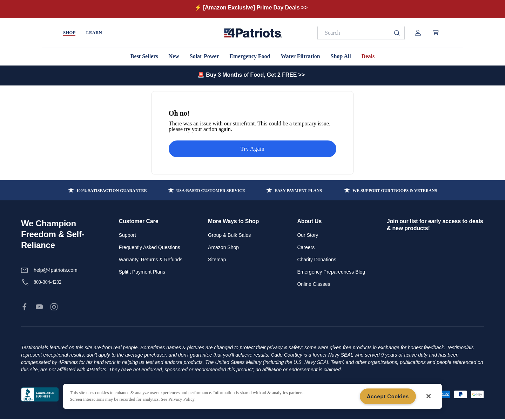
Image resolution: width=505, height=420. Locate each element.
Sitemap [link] (217, 260)
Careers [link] (306, 247)
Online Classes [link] (314, 284)
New (174, 56)
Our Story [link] (308, 235)
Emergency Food (250, 56)
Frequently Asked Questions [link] (150, 247)
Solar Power (204, 56)
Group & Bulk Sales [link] (229, 235)
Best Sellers (144, 56)
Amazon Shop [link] (223, 247)
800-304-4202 (48, 282)
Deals (368, 56)
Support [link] (127, 235)
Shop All (341, 56)
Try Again (252, 149)
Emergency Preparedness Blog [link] (331, 272)
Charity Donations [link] (317, 260)
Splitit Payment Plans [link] (142, 272)
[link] (25, 307)
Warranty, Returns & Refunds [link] (151, 260)
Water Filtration (300, 56)
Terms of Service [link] (121, 394)
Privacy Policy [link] (83, 394)
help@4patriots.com (56, 270)
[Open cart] (436, 33)
